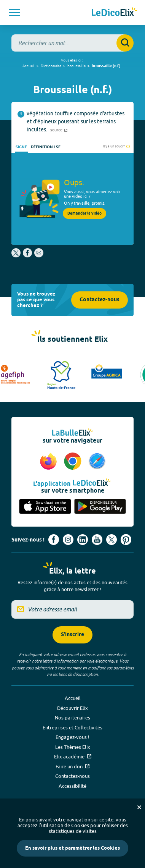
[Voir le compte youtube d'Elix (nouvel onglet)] (97, 540)
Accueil (29, 66)
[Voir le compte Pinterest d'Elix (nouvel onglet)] (126, 540)
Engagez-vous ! (72, 737)
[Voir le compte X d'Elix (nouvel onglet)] (112, 540)
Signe (21, 147)
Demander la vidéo (84, 213)
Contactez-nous (100, 300)
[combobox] (72, 43)
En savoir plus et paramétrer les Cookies (72, 848)
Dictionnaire (51, 66)
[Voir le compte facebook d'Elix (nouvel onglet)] (54, 540)
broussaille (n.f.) (106, 66)
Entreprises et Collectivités (72, 727)
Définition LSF (46, 147)
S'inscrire (72, 635)
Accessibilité (72, 786)
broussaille (76, 66)
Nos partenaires (72, 718)
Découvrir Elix (72, 708)
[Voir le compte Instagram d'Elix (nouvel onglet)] (68, 540)
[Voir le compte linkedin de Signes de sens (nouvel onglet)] (83, 540)
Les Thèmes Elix (73, 747)
